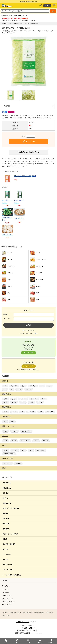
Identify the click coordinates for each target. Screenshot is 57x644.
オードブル (34, 399)
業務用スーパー (12, 166)
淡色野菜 (30, 164)
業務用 (25, 159)
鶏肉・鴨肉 (14, 386)
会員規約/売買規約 (39, 613)
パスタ (14, 402)
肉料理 (5, 399)
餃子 (12, 422)
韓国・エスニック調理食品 (11, 508)
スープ (5, 402)
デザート (20, 16)
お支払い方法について (8, 602)
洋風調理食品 (6, 394)
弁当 (23, 450)
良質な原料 (38, 159)
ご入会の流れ (6, 586)
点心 (5, 422)
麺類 (41, 412)
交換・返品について (7, 599)
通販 (47, 164)
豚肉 (23, 386)
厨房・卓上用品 (7, 458)
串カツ (5, 412)
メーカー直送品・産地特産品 (12, 575)
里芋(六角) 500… (7, 235)
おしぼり (15, 450)
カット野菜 (32, 161)
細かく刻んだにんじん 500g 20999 (25, 176)
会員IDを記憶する (29, 330)
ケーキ (5, 441)
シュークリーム (25, 441)
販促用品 (18, 463)
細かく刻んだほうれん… (7, 202)
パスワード (7, 319)
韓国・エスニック (8, 426)
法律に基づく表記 (28, 613)
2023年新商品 (39, 164)
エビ (42, 386)
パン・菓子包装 (8, 570)
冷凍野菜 (15, 16)
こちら (36, 333)
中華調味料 (6, 529)
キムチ (5, 431)
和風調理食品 (6, 407)
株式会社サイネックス (23, 622)
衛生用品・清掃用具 (9, 454)
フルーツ (45, 441)
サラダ (31, 402)
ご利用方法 (5, 589)
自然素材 (5, 381)
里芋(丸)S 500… (19, 218)
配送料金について (7, 595)
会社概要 (5, 613)
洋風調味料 (6, 519)
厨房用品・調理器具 (9, 544)
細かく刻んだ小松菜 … (19, 202)
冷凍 (20, 159)
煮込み (44, 399)
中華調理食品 (6, 417)
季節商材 (6, 513)
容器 (31, 450)
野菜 (19, 24)
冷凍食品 (13, 159)
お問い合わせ (50, 613)
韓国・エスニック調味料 (10, 534)
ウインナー (23, 399)
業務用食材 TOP (6, 24)
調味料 (4, 468)
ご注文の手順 (5, 592)
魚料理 (14, 412)
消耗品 (4, 445)
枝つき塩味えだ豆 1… (7, 219)
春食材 (25, 16)
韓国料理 (15, 431)
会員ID (6, 314)
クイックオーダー (7, 605)
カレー (23, 402)
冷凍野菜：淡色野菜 (19, 164)
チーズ (40, 402)
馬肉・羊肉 (33, 386)
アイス (14, 441)
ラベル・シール (8, 565)
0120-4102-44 (28, 628)
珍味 (22, 412)
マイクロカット (14, 161)
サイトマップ (6, 616)
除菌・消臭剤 (41, 450)
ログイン (47, 6)
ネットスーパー (24, 166)
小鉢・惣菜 (31, 412)
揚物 (13, 399)
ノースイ (41, 161)
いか (49, 386)
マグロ (19, 389)
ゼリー (36, 441)
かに (5, 389)
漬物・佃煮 (50, 412)
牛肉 (5, 386)
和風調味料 (6, 524)
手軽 (31, 159)
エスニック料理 (26, 431)
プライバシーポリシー (15, 613)
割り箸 (5, 450)
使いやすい (47, 159)
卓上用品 (6, 549)
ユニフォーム (7, 463)
